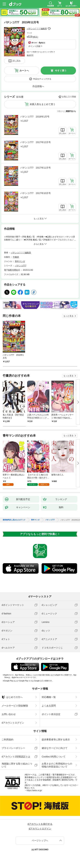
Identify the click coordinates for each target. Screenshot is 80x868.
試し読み (17, 61)
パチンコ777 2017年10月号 (35, 193)
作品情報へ (38, 86)
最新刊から (71, 111)
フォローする (49, 29)
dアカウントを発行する (40, 824)
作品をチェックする (42, 79)
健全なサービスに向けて (55, 748)
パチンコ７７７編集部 (37, 29)
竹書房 (16, 257)
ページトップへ (40, 841)
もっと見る (68, 316)
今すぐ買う (61, 71)
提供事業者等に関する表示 (56, 740)
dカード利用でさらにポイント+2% (40, 52)
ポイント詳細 (34, 46)
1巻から (61, 111)
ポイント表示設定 (51, 714)
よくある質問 (49, 706)
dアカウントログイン (13, 723)
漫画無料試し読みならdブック (14, 520)
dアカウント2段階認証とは (16, 757)
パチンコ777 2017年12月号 (35, 142)
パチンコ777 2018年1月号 (35, 117)
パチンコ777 (21, 266)
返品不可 (30, 55)
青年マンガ (20, 261)
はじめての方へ (12, 697)
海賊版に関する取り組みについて (17, 765)
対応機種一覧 (49, 697)
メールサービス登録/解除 (15, 706)
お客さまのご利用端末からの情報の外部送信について (57, 765)
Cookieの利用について (54, 757)
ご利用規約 (8, 740)
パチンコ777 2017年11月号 (35, 168)
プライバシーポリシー (13, 748)
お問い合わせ (9, 714)
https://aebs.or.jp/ (34, 790)
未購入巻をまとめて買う (43, 104)
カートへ (24, 71)
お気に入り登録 (69, 97)
